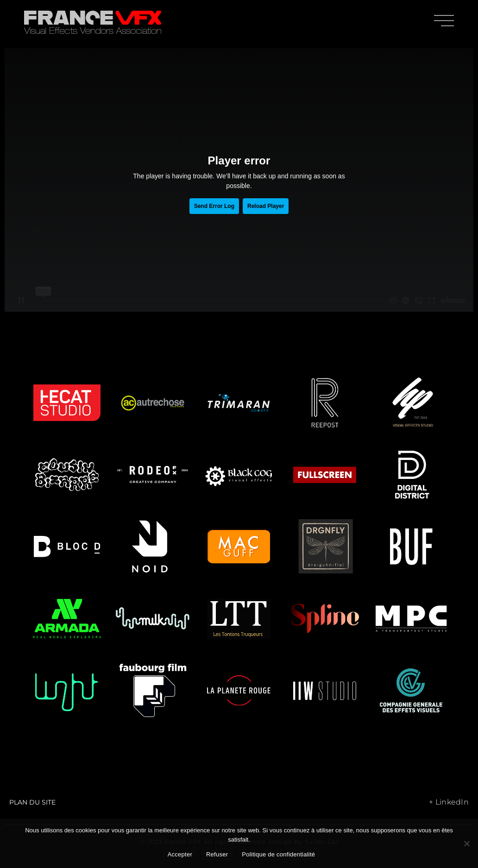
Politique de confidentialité (278, 854)
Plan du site (32, 802)
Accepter (180, 854)
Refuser (217, 854)
